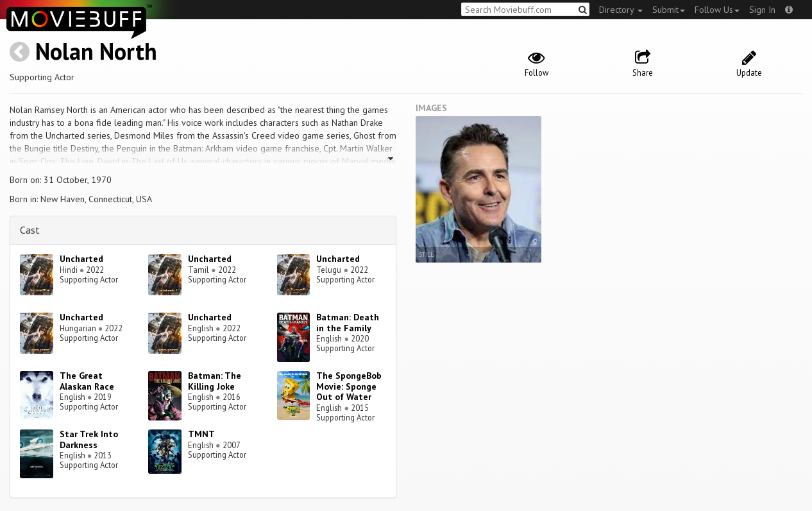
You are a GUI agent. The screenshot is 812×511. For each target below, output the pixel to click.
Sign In (762, 10)
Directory (621, 10)
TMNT (201, 434)
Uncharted (81, 259)
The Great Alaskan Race (87, 381)
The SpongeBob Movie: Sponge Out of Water (349, 386)
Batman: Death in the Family (348, 323)
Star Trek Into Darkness (89, 439)
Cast (30, 230)
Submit (669, 10)
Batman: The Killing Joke (215, 381)
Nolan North (96, 51)
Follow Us (717, 10)
